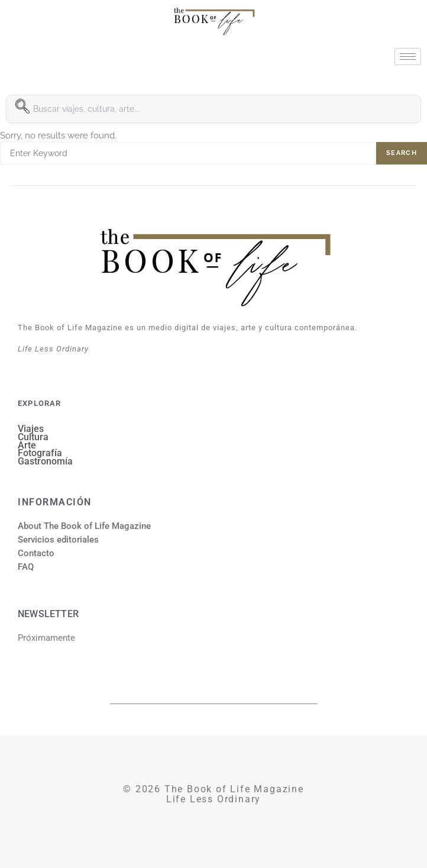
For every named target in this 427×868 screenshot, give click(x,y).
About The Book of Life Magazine (84, 526)
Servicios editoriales (58, 540)
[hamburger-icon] (408, 57)
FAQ (26, 567)
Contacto (36, 553)
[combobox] (213, 109)
